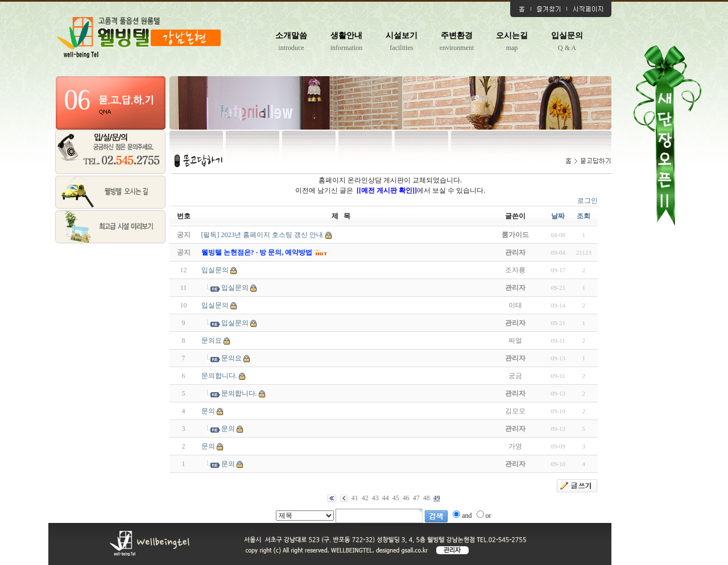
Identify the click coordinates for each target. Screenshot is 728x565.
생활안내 (346, 36)
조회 (584, 216)
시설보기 (402, 36)
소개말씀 (291, 36)
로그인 (588, 201)
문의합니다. (219, 376)
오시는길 (512, 36)
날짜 (558, 216)
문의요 (212, 340)
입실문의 (567, 36)
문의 (208, 411)
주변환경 (457, 36)
